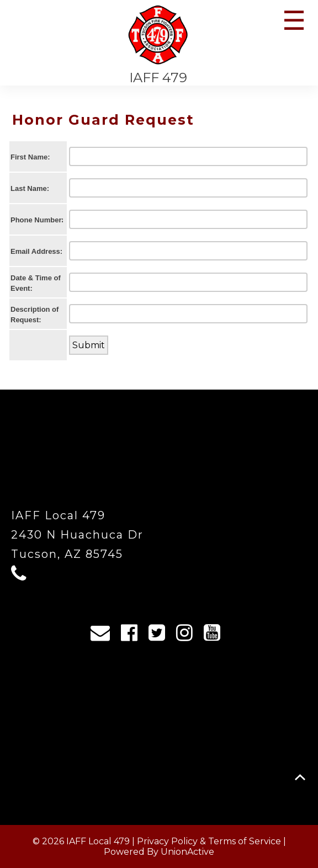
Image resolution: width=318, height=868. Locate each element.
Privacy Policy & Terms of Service (209, 841)
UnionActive (187, 852)
